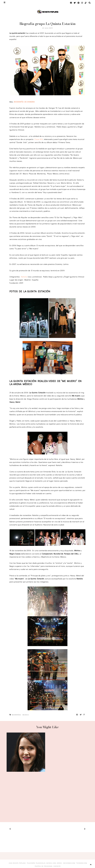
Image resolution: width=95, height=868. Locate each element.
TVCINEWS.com (82, 863)
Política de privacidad (44, 866)
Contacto (57, 866)
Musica (26, 715)
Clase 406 (39, 139)
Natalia (24, 277)
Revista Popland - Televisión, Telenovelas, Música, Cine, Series (37, 863)
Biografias (16, 715)
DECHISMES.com (69, 863)
